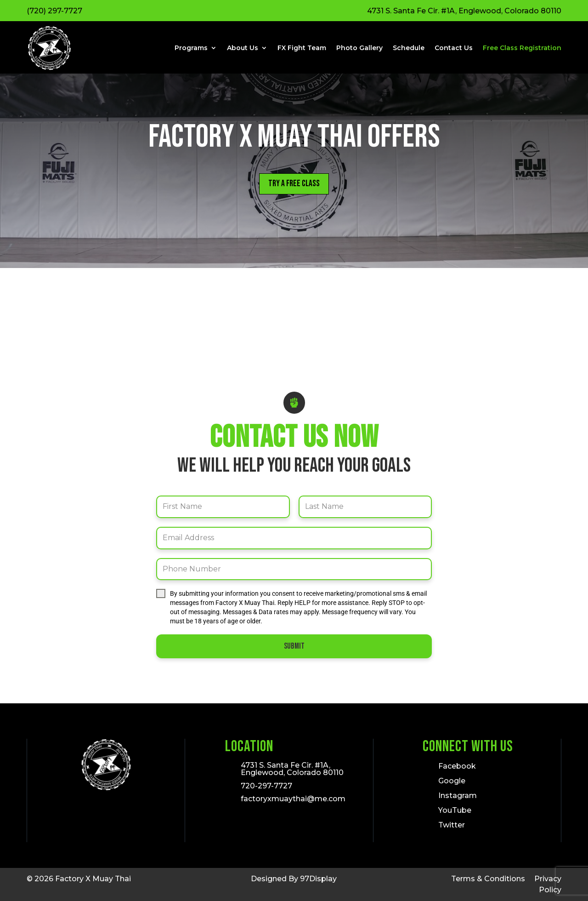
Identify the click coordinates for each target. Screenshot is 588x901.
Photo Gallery (359, 48)
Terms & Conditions (488, 879)
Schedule (409, 48)
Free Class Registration (522, 48)
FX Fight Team (302, 48)
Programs (191, 48)
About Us (243, 48)
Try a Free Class (294, 184)
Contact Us (454, 48)
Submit (294, 647)
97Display (318, 879)
